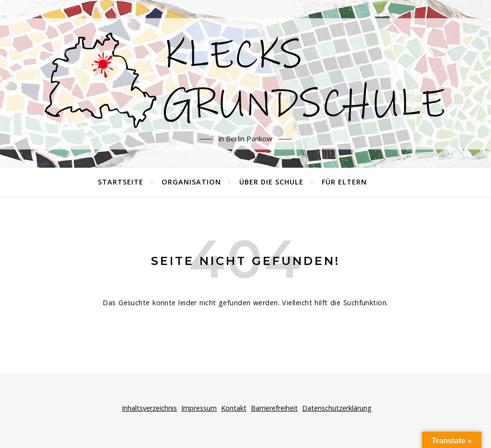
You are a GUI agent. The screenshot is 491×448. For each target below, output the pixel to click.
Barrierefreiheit (274, 408)
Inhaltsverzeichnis (149, 408)
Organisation (191, 182)
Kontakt (234, 408)
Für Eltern (344, 182)
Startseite (121, 182)
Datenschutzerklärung (337, 408)
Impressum (199, 408)
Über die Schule (271, 182)
